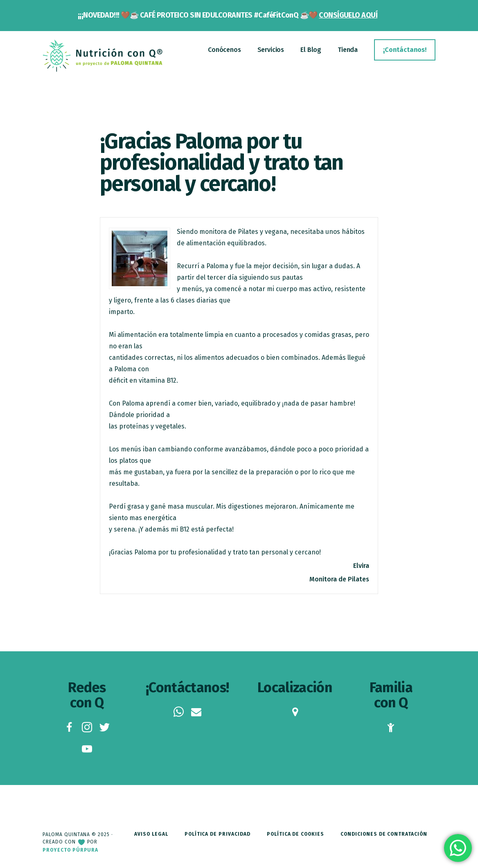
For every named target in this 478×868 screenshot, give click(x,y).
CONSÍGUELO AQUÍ (348, 15)
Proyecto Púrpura (70, 850)
